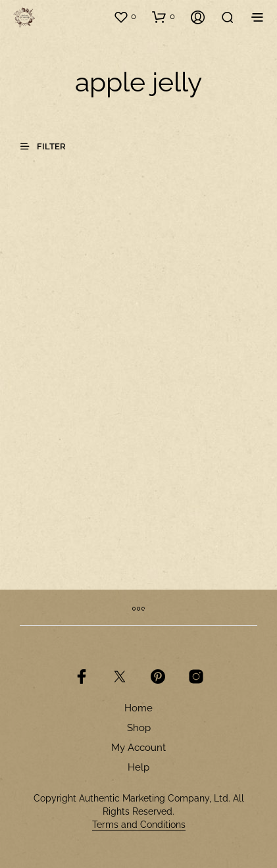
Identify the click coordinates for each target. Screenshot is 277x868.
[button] (125, 16)
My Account (138, 748)
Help (138, 767)
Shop (139, 728)
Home (138, 708)
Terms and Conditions (139, 825)
